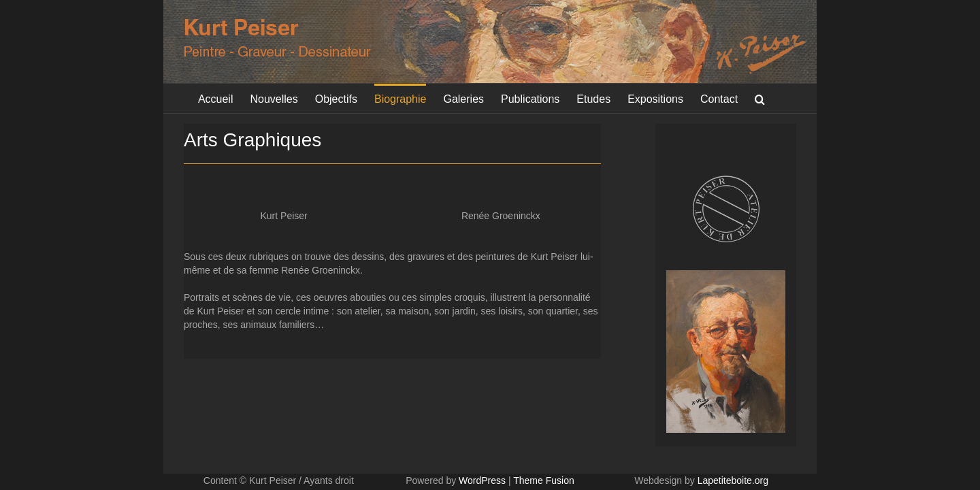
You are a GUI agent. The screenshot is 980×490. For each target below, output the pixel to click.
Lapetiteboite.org (733, 480)
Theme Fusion (543, 480)
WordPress (482, 480)
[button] (769, 98)
